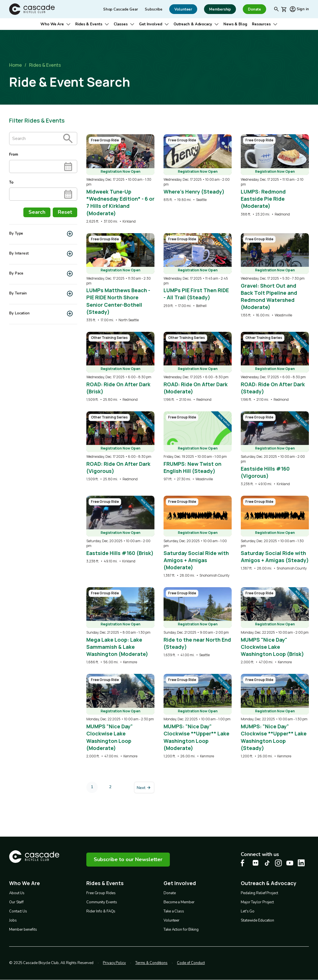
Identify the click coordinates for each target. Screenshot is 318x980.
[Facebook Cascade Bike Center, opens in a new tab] (244, 863)
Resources (261, 24)
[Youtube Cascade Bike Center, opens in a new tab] (290, 863)
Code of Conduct (191, 963)
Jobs (13, 920)
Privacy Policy (114, 963)
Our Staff (16, 902)
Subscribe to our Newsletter (128, 859)
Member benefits (23, 930)
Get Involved (151, 24)
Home (16, 65)
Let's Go (248, 911)
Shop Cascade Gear (121, 9)
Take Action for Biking (181, 930)
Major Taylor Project (257, 902)
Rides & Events (89, 24)
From (14, 154)
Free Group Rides (101, 893)
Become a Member (179, 902)
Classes (121, 24)
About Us (17, 893)
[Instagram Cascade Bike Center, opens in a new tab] (278, 863)
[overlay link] (120, 179)
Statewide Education (257, 920)
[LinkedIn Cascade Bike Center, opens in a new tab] (301, 863)
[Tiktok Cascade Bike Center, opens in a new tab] (267, 863)
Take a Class (174, 911)
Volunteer (172, 920)
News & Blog (235, 24)
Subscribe (154, 9)
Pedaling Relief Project (259, 893)
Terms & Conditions (151, 963)
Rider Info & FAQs (101, 911)
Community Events (102, 902)
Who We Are (52, 24)
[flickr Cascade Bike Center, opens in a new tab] (256, 863)
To (11, 182)
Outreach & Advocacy (193, 24)
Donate (170, 893)
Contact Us (18, 911)
